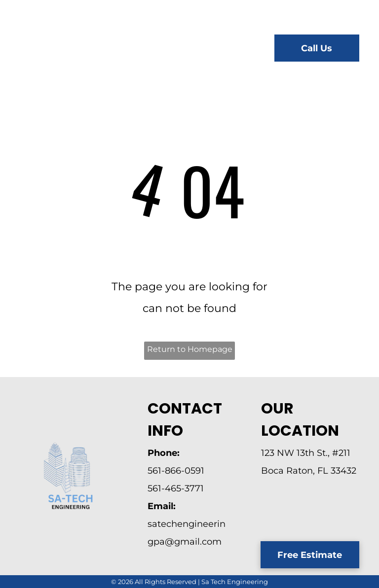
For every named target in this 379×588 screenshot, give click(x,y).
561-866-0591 (176, 471)
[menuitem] (162, 50)
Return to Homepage (190, 349)
